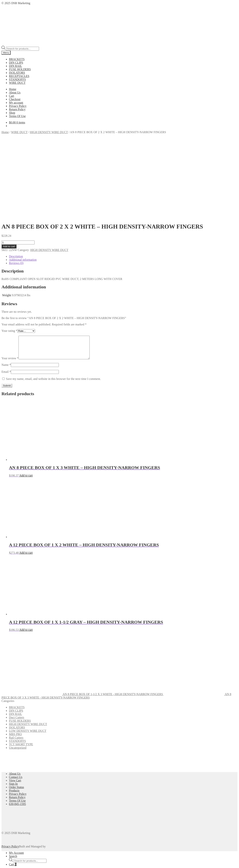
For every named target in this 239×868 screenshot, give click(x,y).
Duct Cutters (17, 647)
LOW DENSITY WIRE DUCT (28, 660)
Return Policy (17, 109)
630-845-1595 (17, 733)
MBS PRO (15, 663)
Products (14, 720)
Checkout (15, 99)
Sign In (13, 713)
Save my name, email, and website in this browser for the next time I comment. (53, 308)
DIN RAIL (15, 66)
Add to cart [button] (26, 405)
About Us (15, 92)
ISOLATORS (17, 73)
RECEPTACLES (19, 76)
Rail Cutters (16, 667)
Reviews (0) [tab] (16, 188)
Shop (12, 113)
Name (6, 294)
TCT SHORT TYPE (21, 674)
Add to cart (9, 171)
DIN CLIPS (16, 63)
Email (6, 301)
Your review (10, 288)
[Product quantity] (18, 167)
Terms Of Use (17, 116)
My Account (16, 782)
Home (13, 89)
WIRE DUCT (17, 83)
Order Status (16, 716)
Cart (12, 96)
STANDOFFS (17, 79)
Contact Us (16, 706)
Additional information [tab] (23, 185)
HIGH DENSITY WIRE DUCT (49, 132)
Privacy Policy (18, 106)
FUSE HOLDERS (20, 69)
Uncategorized (18, 677)
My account (16, 103)
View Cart (15, 710)
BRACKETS (17, 59)
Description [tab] (16, 181)
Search (13, 785)
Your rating (9, 256)
